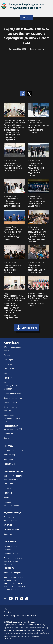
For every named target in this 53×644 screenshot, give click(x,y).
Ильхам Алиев (32, 8)
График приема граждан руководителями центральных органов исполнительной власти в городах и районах (14, 583)
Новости (7, 488)
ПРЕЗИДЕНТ (10, 446)
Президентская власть (13, 450)
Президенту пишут (11, 554)
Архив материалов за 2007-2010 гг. (20, 616)
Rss (26, 598)
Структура (8, 525)
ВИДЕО (27, 18)
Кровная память (10, 403)
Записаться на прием (13, 572)
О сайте (7, 612)
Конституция (9, 369)
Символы (7, 373)
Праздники (8, 378)
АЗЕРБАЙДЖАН (11, 343)
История (7, 355)
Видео (6, 438)
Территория (8, 360)
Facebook (16, 598)
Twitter (21, 598)
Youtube (11, 598)
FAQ (5, 609)
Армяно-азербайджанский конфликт (11, 386)
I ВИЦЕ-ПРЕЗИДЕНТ (13, 471)
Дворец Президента (12, 529)
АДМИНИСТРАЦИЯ (13, 513)
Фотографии (9, 493)
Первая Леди (9, 464)
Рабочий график (10, 455)
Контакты (8, 534)
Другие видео (30, 328)
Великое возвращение (13, 398)
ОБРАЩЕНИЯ (10, 541)
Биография (8, 459)
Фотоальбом (9, 434)
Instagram (5, 598)
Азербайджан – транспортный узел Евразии (12, 418)
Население (8, 364)
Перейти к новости (37, 49)
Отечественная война (13, 393)
